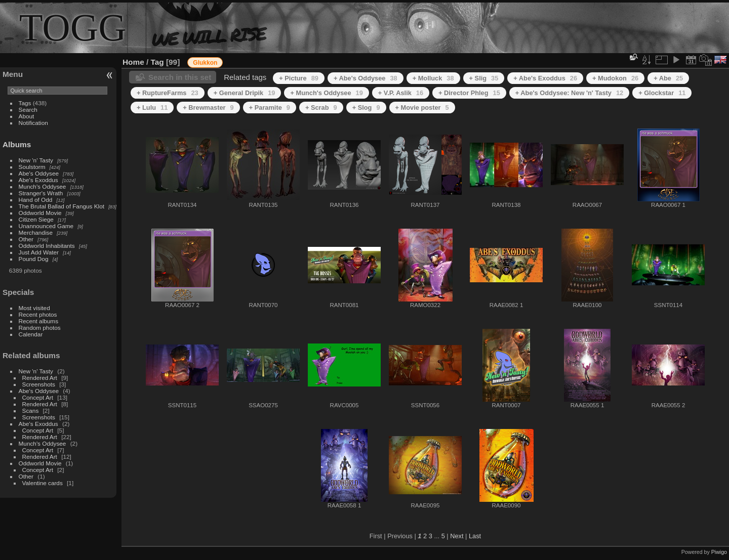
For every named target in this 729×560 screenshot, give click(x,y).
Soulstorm (32, 167)
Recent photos (38, 314)
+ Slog (366, 107)
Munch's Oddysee (43, 186)
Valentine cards (43, 483)
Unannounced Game (46, 226)
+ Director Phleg (469, 93)
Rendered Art (40, 378)
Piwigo (719, 552)
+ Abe (668, 78)
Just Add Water (39, 252)
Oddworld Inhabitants (47, 246)
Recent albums (38, 321)
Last (475, 536)
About (27, 116)
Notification (33, 123)
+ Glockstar (662, 93)
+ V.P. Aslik (401, 93)
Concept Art (38, 397)
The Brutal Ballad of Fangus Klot (62, 206)
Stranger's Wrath (41, 193)
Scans (31, 411)
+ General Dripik (245, 93)
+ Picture (299, 78)
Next (457, 536)
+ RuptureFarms (168, 93)
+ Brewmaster (208, 107)
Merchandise (36, 232)
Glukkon (205, 63)
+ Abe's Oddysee (366, 78)
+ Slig (484, 78)
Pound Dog (34, 259)
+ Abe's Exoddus (545, 78)
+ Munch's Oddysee (326, 93)
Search (28, 110)
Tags (25, 103)
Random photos (40, 328)
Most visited (34, 308)
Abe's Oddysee (39, 173)
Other (26, 239)
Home (133, 62)
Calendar (31, 334)
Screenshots (39, 384)
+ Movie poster (422, 107)
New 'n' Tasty (36, 160)
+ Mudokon (615, 78)
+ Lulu (152, 107)
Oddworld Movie (40, 213)
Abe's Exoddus (38, 180)
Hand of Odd (36, 200)
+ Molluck (433, 78)
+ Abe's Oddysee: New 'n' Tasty (569, 93)
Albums (17, 144)
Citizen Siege (36, 219)
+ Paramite (270, 107)
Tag (157, 62)
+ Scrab (321, 107)
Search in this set (180, 77)
